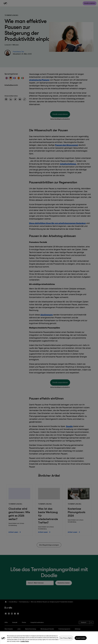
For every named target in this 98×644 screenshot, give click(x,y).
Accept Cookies (81, 641)
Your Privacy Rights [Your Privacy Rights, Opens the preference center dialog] (66, 641)
